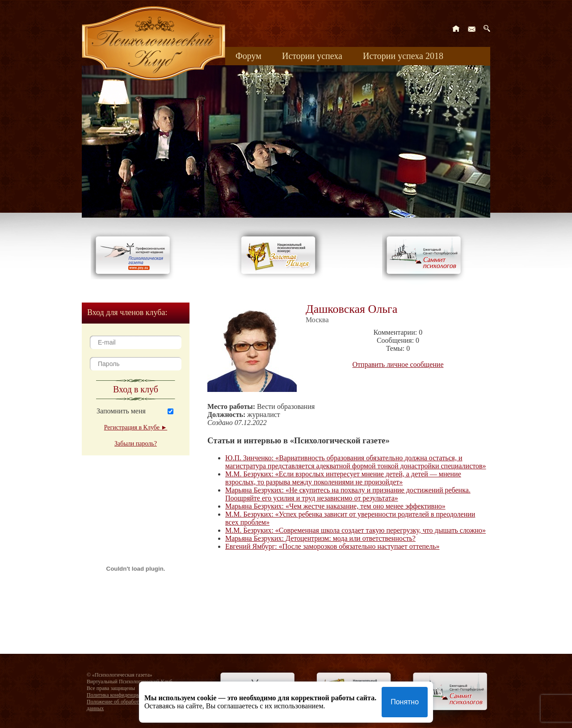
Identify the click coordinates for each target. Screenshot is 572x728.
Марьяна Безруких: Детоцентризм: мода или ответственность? (320, 538)
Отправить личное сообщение (398, 364)
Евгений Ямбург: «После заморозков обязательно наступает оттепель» (332, 546)
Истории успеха (312, 56)
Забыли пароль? (136, 444)
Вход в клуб (136, 389)
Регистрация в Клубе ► (136, 427)
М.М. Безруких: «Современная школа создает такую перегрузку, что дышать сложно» (355, 530)
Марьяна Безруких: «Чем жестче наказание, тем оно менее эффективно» (335, 506)
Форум (248, 56)
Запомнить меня (121, 411)
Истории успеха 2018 (403, 56)
